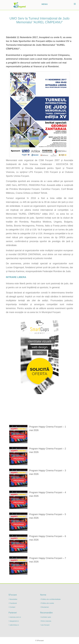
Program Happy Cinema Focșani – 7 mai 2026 (48, 560)
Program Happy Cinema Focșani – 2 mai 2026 (48, 450)
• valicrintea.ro (14, 625)
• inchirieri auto (46, 617)
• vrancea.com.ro (15, 617)
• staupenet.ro (14, 621)
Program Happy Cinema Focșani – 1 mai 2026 (48, 428)
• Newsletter (13, 599)
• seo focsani (45, 625)
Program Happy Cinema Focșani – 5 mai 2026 (48, 516)
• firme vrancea (46, 621)
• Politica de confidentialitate (50, 599)
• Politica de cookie (47, 603)
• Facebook (13, 603)
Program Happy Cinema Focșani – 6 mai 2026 (48, 538)
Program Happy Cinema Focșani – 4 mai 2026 (48, 494)
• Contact (12, 607)
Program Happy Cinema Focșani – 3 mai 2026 (48, 472)
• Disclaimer (45, 607)
